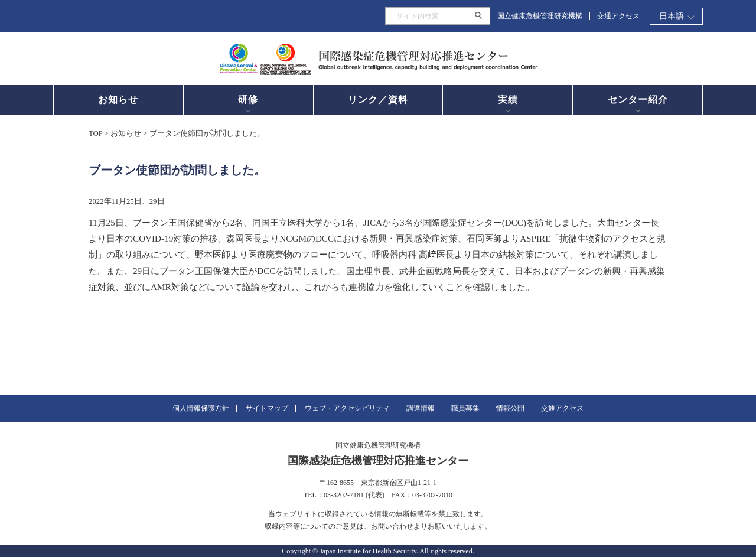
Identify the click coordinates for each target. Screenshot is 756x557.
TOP (95, 133)
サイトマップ (267, 408)
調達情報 (421, 408)
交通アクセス (618, 16)
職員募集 (465, 408)
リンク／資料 (378, 100)
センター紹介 (638, 100)
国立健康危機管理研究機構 (540, 16)
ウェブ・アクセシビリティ (347, 408)
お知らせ (118, 100)
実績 (508, 100)
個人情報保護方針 (201, 408)
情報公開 (510, 408)
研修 (248, 100)
